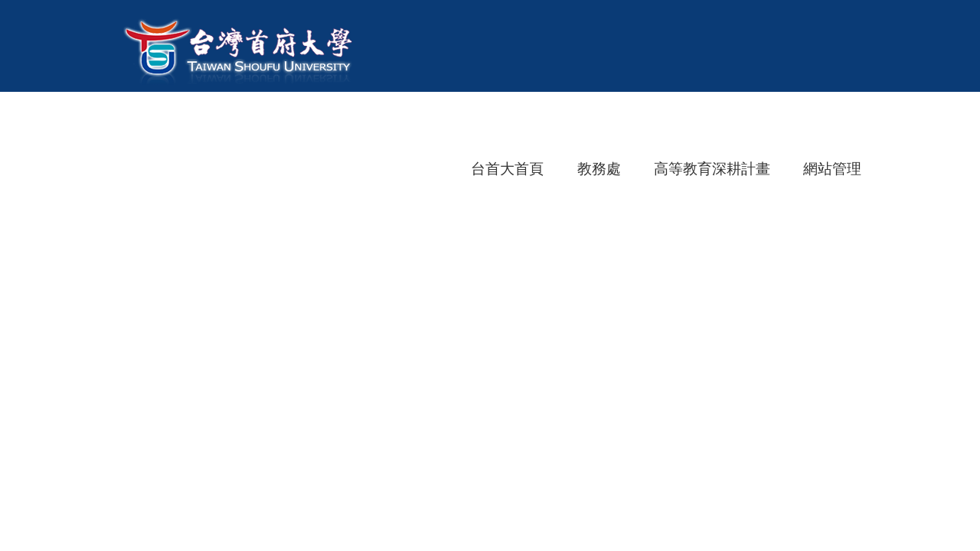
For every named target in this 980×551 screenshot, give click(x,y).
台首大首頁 (507, 169)
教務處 (599, 169)
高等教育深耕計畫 (712, 169)
